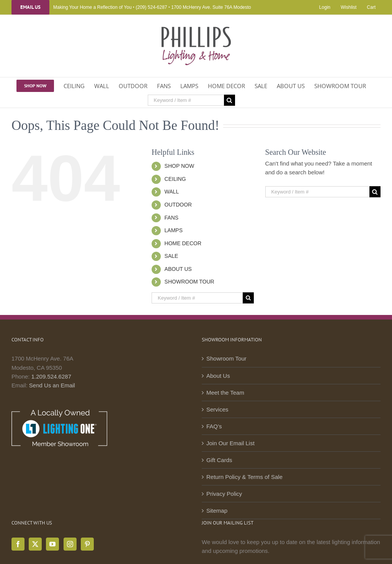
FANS (172, 218)
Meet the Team (225, 393)
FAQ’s (214, 426)
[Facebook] (18, 544)
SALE (171, 256)
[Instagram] (70, 544)
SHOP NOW (180, 166)
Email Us (30, 7)
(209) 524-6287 (151, 7)
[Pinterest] (87, 544)
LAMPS (174, 230)
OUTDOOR (178, 205)
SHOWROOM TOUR (189, 282)
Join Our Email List (230, 443)
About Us (218, 376)
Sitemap (217, 511)
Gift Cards (219, 460)
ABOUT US (178, 269)
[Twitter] (35, 544)
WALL (172, 192)
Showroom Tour (226, 358)
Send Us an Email (52, 385)
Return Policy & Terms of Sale (244, 477)
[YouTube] (52, 544)
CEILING (175, 179)
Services (217, 409)
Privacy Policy (224, 494)
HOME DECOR (183, 243)
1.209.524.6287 (51, 376)
